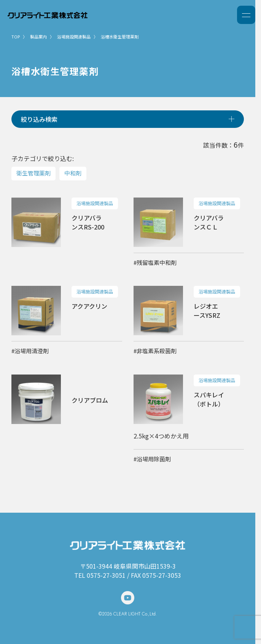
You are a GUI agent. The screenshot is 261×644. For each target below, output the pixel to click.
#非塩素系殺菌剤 (155, 351)
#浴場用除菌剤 (152, 459)
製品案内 (38, 37)
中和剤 (73, 173)
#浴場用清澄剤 (30, 351)
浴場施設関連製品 (74, 37)
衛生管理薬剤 (33, 173)
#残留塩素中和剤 (155, 262)
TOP (16, 37)
